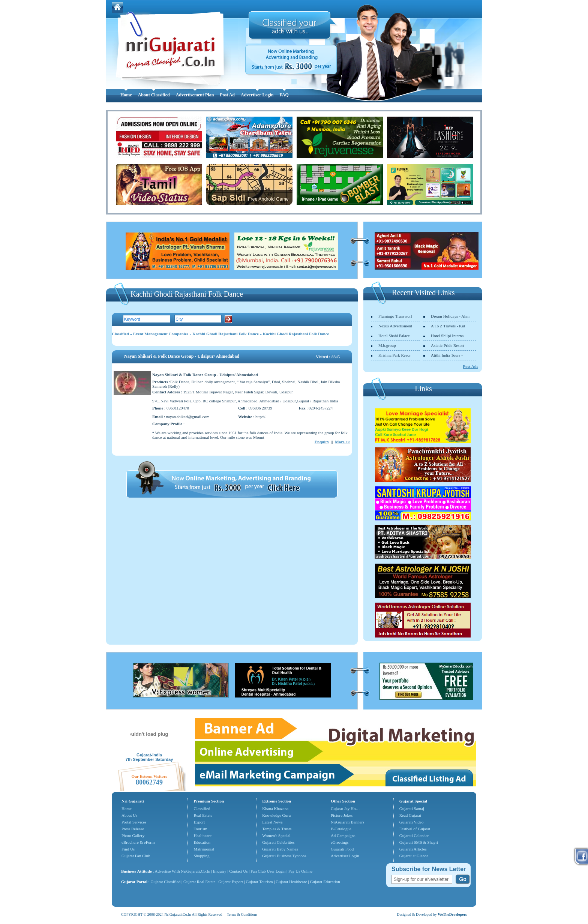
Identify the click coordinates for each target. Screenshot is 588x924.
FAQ (284, 95)
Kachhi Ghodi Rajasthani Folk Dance (226, 334)
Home (126, 95)
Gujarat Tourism (259, 882)
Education (202, 842)
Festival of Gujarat (415, 829)
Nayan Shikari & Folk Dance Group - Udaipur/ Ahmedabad (182, 356)
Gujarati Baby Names (280, 849)
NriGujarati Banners (348, 822)
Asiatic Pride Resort (448, 345)
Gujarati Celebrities (278, 842)
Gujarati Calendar (414, 835)
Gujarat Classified (166, 882)
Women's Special (276, 835)
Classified (120, 334)
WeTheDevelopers (452, 914)
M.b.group (387, 345)
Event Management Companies (161, 334)
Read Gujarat (410, 815)
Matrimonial (204, 849)
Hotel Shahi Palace (394, 336)
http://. (261, 417)
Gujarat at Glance (414, 856)
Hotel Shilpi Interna (447, 336)
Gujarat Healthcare (291, 882)
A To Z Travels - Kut (448, 326)
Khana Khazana (275, 808)
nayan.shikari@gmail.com (188, 417)
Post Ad (227, 95)
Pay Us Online (300, 871)
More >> (343, 442)
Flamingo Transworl (395, 316)
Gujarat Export (231, 882)
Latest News (272, 822)
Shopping (201, 856)
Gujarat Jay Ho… (345, 808)
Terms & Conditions (242, 914)
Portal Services (134, 822)
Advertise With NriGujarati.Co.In (183, 871)
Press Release (133, 829)
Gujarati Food (342, 849)
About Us (129, 815)
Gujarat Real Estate (199, 882)
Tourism (200, 829)
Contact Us (238, 871)
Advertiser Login (257, 95)
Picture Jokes (342, 815)
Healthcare (202, 835)
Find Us (128, 849)
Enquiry (322, 442)
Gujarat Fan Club (136, 856)
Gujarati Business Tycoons (284, 856)
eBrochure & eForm (138, 842)
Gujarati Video (412, 822)
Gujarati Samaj (412, 808)
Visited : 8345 (328, 357)
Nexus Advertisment (395, 326)
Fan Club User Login (268, 871)
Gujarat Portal (134, 882)
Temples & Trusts (277, 829)
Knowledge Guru (276, 815)
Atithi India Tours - (447, 355)
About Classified (154, 95)
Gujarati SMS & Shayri (419, 842)
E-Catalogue (341, 829)
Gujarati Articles (413, 849)
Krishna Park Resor (394, 355)
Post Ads (470, 366)
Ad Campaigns (343, 835)
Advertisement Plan (195, 95)
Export (199, 822)
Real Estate (203, 815)
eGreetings (340, 842)
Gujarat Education (325, 882)
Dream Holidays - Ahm (450, 316)
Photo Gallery (133, 835)
